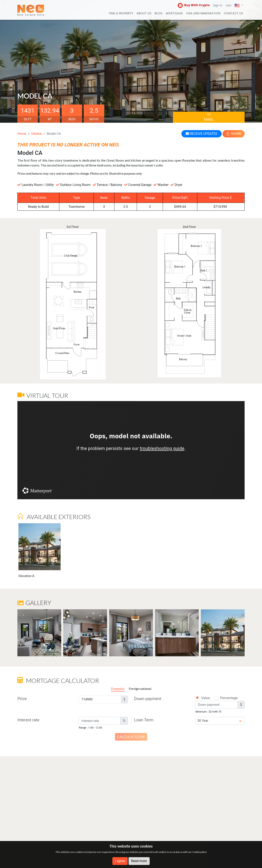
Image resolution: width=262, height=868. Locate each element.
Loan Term (144, 720)
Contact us (233, 13)
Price (22, 699)
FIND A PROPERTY (121, 13)
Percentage (224, 698)
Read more (139, 861)
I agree (120, 861)
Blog (159, 13)
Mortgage (174, 13)
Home (22, 134)
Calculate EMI (131, 737)
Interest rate (28, 720)
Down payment (148, 699)
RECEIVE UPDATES (201, 134)
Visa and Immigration (203, 13)
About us (144, 13)
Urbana (36, 134)
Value (202, 698)
